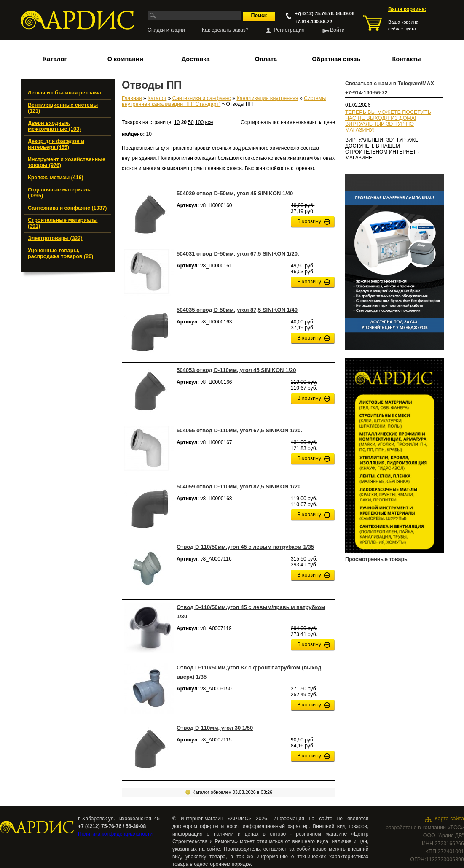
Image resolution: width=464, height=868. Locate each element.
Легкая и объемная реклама (64, 93)
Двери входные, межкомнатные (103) (54, 126)
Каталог (55, 59)
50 (191, 122)
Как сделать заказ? (225, 30)
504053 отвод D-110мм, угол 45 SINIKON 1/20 (236, 370)
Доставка (196, 59)
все (209, 122)
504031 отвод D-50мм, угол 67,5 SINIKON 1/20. (238, 254)
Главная (132, 98)
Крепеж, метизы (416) (56, 178)
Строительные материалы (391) (63, 223)
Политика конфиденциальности (115, 834)
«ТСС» (456, 828)
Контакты (406, 59)
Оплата (266, 59)
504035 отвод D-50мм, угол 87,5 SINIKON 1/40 (237, 310)
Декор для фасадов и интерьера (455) (56, 144)
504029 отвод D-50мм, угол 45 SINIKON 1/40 (235, 193)
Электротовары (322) (55, 238)
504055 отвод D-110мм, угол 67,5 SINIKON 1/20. (239, 430)
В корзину (309, 221)
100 (199, 122)
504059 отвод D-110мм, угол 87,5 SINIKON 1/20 (239, 487)
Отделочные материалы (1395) (60, 193)
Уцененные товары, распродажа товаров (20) (60, 253)
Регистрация (289, 30)
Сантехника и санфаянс (202, 98)
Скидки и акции (166, 30)
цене (329, 122)
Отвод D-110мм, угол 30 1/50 (215, 728)
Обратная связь (336, 59)
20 (184, 122)
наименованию (302, 122)
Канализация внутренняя (267, 98)
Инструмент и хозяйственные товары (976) (67, 162)
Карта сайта (449, 819)
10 (177, 122)
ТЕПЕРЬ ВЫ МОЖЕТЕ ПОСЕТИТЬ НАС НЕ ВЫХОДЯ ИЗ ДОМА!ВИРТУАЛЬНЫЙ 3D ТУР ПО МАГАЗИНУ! (388, 121)
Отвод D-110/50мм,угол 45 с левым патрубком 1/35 (245, 547)
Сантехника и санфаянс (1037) (67, 208)
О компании (125, 59)
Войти (337, 30)
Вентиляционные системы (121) (63, 108)
